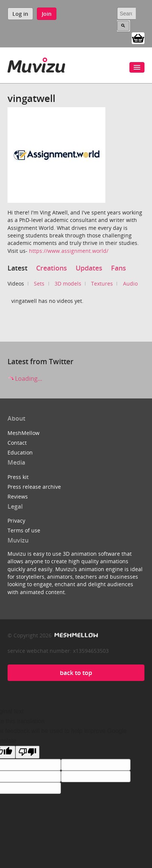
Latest (17, 268)
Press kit (18, 477)
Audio (130, 284)
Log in (20, 14)
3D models (68, 284)
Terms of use (24, 530)
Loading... (25, 379)
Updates (89, 268)
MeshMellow (24, 433)
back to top (76, 673)
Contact (17, 443)
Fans (119, 268)
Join (47, 14)
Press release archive (34, 487)
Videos (16, 284)
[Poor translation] (27, 752)
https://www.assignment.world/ (69, 251)
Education (20, 452)
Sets (39, 284)
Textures (102, 284)
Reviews (18, 496)
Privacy (16, 521)
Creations (52, 268)
